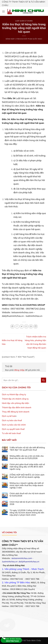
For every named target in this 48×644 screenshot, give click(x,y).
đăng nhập (19, 370)
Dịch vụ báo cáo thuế (12, 420)
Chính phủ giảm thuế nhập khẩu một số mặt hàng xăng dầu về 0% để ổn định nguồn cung (27, 467)
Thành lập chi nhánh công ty (15, 399)
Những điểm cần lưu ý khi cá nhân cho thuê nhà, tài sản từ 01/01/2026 (27, 457)
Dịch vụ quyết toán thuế (13, 429)
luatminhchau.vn (10, 562)
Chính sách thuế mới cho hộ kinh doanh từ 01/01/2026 (27, 495)
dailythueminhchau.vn (29, 562)
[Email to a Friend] (26, 326)
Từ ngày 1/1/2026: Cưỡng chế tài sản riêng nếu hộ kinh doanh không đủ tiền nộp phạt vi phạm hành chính (27, 513)
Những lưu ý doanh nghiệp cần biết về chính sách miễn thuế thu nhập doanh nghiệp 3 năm (27, 485)
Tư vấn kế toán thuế (11, 433)
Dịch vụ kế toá (9, 416)
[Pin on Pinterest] (31, 326)
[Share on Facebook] (17, 326)
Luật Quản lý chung (24, 21)
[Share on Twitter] (22, 326)
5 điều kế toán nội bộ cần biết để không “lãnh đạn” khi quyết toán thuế (27, 449)
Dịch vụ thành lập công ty (14, 394)
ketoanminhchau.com (22, 558)
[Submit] (44, 380)
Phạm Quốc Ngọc (35, 39)
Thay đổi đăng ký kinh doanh (16, 412)
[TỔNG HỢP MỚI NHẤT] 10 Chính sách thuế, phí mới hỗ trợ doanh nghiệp (27, 476)
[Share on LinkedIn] (36, 326)
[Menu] (3, 11)
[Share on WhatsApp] (12, 326)
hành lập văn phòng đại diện (15, 403)
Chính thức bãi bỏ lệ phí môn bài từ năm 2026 (27, 503)
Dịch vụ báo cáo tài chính (14, 425)
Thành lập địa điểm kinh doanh (17, 407)
